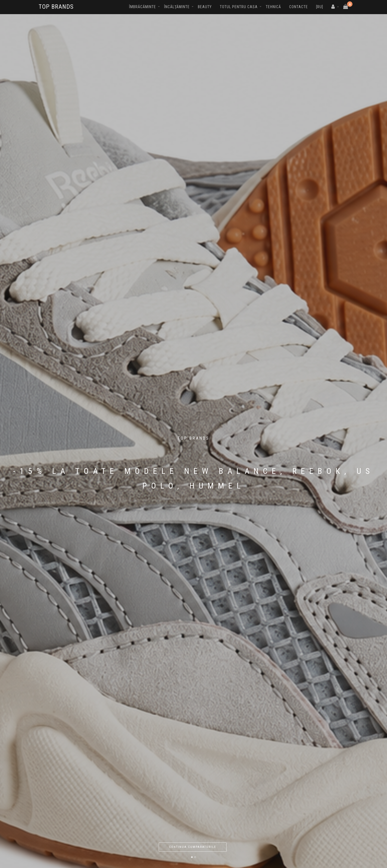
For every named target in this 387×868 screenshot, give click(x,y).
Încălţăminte (177, 7)
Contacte (299, 7)
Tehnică (273, 7)
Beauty (205, 7)
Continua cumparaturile (193, 847)
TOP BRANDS (56, 7)
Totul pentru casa (239, 7)
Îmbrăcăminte (143, 7)
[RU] (320, 7)
